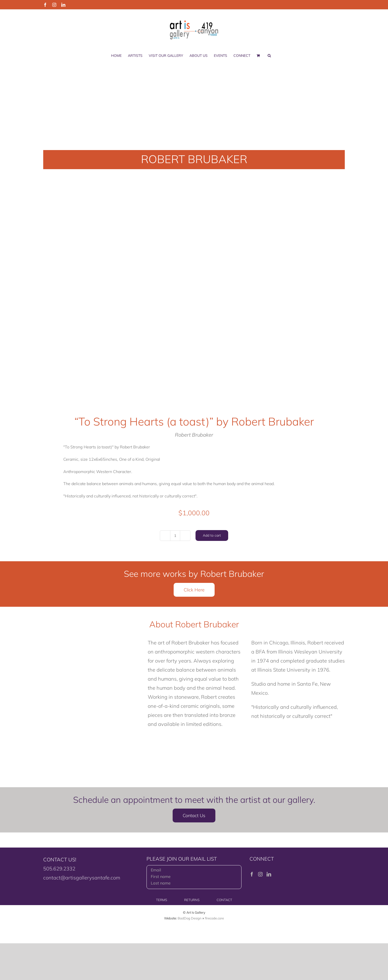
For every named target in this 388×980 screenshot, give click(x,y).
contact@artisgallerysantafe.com (82, 878)
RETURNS (192, 900)
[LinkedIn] (269, 874)
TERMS (162, 900)
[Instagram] (260, 874)
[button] (269, 56)
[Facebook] (252, 874)
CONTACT (224, 900)
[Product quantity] (175, 536)
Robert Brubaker (194, 435)
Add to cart (212, 535)
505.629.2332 (59, 869)
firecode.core (214, 918)
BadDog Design (190, 918)
